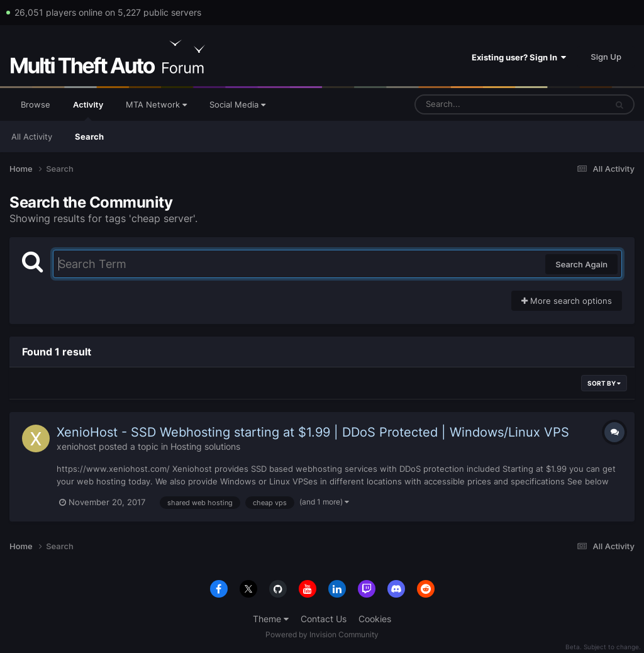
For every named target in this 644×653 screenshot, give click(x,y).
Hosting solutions (205, 446)
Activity (88, 110)
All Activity (32, 137)
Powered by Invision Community (322, 634)
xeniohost (76, 446)
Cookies (375, 619)
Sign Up (606, 57)
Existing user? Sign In (519, 57)
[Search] (477, 104)
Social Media (237, 104)
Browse (36, 104)
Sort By (604, 383)
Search (89, 137)
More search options (567, 301)
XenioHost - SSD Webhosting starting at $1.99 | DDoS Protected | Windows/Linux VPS (313, 432)
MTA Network (156, 104)
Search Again (581, 264)
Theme (271, 619)
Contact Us (324, 619)
